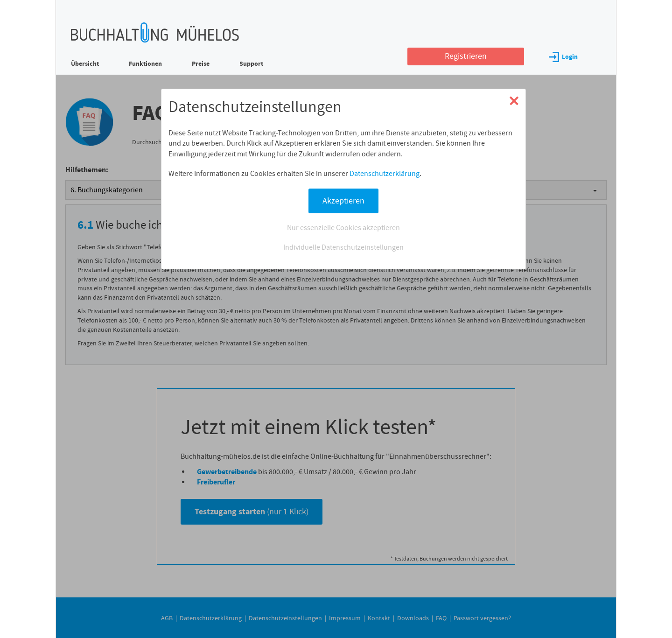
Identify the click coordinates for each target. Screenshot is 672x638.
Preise (201, 64)
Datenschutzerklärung (385, 174)
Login (563, 57)
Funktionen (145, 64)
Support (251, 64)
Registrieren (466, 56)
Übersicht (85, 64)
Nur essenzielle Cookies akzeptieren (343, 228)
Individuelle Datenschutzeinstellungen (343, 247)
